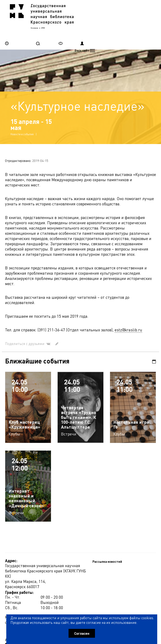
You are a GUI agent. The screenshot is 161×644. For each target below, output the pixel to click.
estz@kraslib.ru (128, 312)
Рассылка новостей (20, 577)
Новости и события (22, 116)
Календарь (154, 343)
